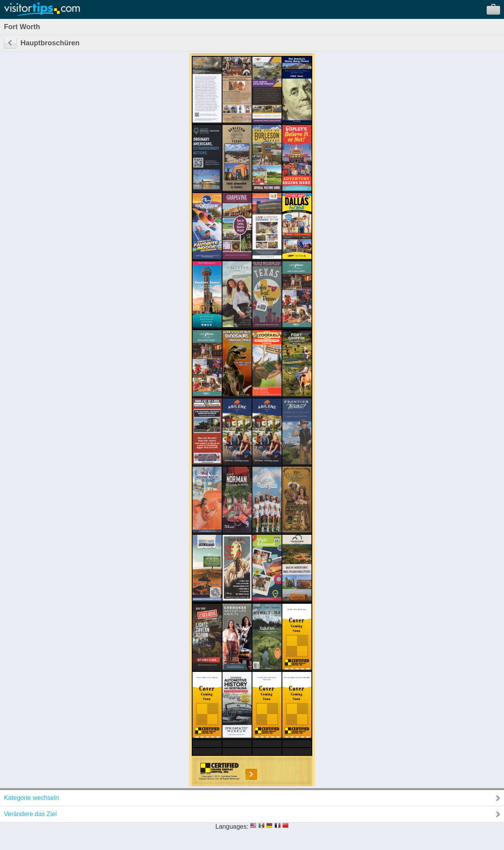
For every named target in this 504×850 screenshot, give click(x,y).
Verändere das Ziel (30, 814)
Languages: (232, 827)
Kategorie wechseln (31, 798)
